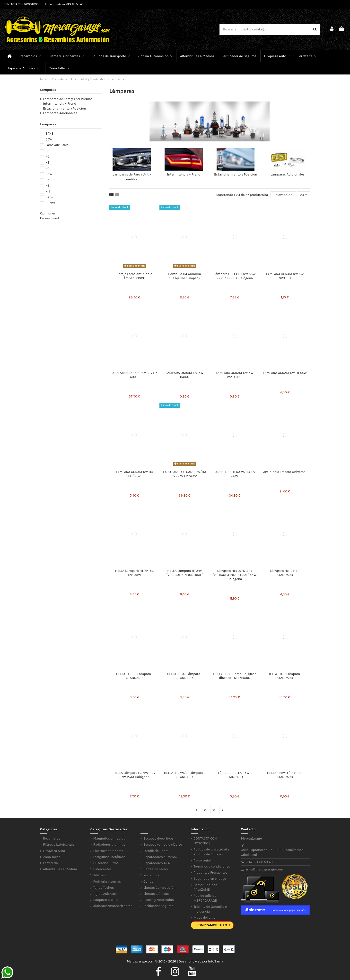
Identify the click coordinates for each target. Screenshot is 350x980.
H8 (48, 186)
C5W (49, 139)
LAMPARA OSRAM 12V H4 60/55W (134, 474)
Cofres (148, 882)
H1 (47, 151)
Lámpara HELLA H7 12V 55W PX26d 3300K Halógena (235, 276)
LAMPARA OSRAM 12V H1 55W (285, 373)
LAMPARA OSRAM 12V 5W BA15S (185, 375)
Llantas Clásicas (156, 894)
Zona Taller (51, 857)
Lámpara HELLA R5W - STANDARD (235, 775)
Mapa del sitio (205, 918)
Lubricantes (103, 869)
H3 (48, 162)
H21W (49, 197)
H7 (47, 180)
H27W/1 (51, 203)
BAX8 (49, 134)
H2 (47, 157)
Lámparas (48, 90)
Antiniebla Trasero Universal (285, 472)
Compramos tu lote (214, 925)
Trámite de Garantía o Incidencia (210, 909)
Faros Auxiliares (57, 145)
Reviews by (49, 218)
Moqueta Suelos (106, 900)
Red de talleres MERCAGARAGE (205, 898)
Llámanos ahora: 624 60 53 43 (64, 4)
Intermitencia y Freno (184, 174)
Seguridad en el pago (210, 879)
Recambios (52, 838)
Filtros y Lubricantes (59, 845)
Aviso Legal (202, 860)
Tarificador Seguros (158, 906)
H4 (47, 168)
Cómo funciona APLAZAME (206, 887)
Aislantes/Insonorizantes (113, 906)
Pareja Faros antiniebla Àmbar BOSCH (135, 276)
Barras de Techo (156, 869)
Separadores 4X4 (157, 863)
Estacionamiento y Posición (236, 174)
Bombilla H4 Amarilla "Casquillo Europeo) (185, 276)
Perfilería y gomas (107, 882)
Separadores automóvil (161, 857)
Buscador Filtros (106, 863)
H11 (48, 191)
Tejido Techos (104, 888)
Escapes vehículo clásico (163, 845)
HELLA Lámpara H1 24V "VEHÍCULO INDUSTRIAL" (185, 573)
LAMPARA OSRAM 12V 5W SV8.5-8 (285, 276)
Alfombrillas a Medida (60, 869)
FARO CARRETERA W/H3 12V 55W (235, 474)
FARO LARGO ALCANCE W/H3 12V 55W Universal (185, 474)
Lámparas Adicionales (288, 174)
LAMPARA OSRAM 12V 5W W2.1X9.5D (235, 375)
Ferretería (50, 863)
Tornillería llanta (156, 851)
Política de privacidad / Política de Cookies (212, 852)
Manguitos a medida (109, 838)
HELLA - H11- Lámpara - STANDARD (285, 676)
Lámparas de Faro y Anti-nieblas (68, 99)
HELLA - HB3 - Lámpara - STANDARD (134, 676)
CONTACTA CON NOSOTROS (22, 4)
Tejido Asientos (105, 894)
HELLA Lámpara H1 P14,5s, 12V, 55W (134, 573)
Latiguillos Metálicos (109, 857)
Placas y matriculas (159, 900)
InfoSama (216, 961)
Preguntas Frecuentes (211, 873)
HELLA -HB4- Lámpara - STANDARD (185, 676)
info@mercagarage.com (265, 869)
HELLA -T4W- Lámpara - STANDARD (285, 775)
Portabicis (151, 875)
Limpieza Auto (54, 851)
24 (304, 195)
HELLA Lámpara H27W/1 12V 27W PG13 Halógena (134, 775)
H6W (49, 174)
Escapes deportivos (158, 838)
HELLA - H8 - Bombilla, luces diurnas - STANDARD (235, 676)
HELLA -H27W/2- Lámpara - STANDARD (185, 775)
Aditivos (100, 875)
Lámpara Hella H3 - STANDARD (285, 573)
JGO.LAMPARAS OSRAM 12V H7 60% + (134, 375)
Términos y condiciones (212, 866)
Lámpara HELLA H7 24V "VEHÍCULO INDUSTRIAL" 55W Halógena (235, 575)
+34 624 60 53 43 (259, 862)
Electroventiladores (108, 851)
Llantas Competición (159, 888)
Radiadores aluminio (109, 845)
